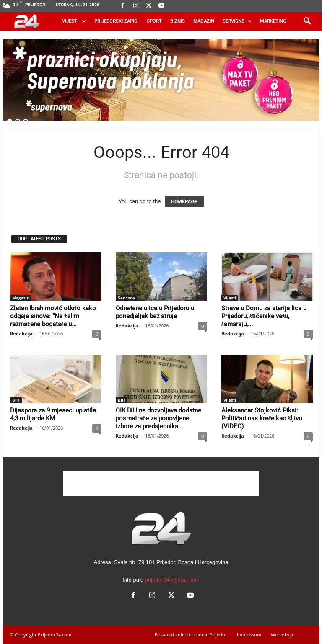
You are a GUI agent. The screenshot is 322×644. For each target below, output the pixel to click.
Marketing (273, 21)
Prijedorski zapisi (116, 21)
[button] (307, 21)
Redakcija (21, 334)
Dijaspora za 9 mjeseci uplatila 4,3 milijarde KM (53, 414)
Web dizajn (283, 635)
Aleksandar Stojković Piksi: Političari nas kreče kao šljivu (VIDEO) (262, 418)
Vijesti (74, 21)
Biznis (178, 21)
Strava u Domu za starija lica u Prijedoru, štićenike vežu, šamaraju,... (264, 316)
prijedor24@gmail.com (172, 580)
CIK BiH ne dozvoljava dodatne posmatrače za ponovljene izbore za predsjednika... (158, 418)
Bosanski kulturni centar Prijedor (191, 635)
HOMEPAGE (184, 201)
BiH (16, 400)
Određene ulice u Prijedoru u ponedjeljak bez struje (155, 312)
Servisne (237, 21)
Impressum (249, 635)
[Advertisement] (161, 483)
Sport (154, 21)
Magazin (204, 21)
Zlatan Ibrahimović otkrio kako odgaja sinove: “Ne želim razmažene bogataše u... (53, 316)
